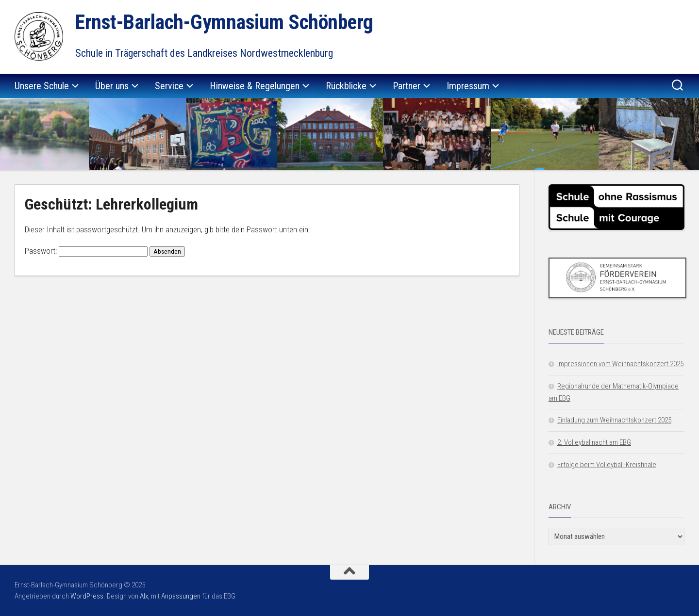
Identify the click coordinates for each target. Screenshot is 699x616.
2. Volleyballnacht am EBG (594, 442)
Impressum (468, 86)
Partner (407, 86)
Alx (144, 596)
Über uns (112, 86)
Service (169, 86)
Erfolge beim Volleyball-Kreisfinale (607, 465)
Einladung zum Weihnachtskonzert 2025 (614, 420)
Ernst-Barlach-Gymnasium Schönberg (224, 22)
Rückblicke (346, 86)
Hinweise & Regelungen (255, 86)
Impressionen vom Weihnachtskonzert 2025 (620, 364)
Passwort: (86, 251)
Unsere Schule (42, 86)
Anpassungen (181, 596)
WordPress (87, 596)
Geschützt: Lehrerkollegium (111, 204)
